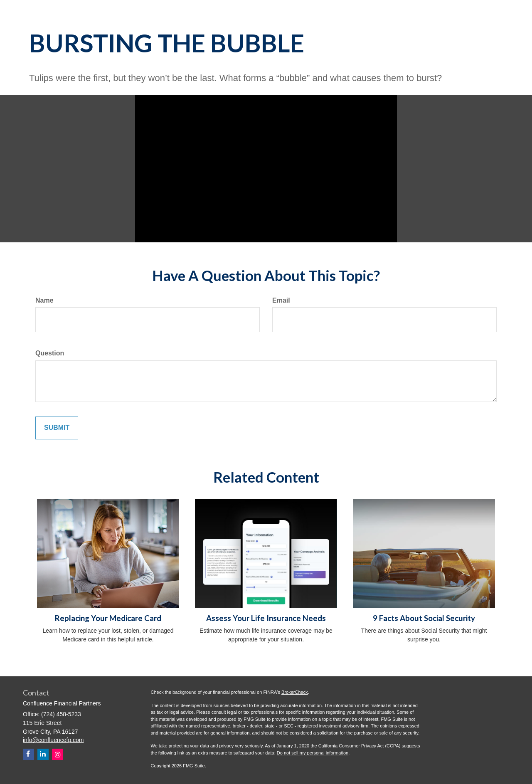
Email (281, 300)
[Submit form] (57, 428)
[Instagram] (58, 754)
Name (44, 300)
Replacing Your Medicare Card (108, 618)
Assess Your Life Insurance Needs (266, 618)
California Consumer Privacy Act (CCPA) (360, 746)
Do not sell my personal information (313, 753)
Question (50, 353)
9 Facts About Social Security (424, 618)
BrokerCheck (295, 692)
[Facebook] (28, 754)
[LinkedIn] (43, 754)
